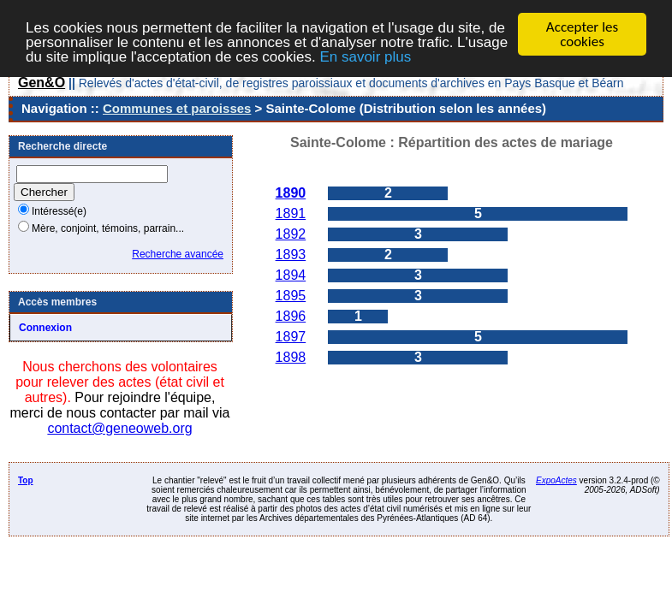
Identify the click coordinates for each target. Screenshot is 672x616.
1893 (291, 255)
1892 (291, 234)
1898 (291, 357)
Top (26, 480)
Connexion (45, 328)
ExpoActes (556, 480)
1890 (291, 193)
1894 (291, 275)
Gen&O (42, 83)
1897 (291, 337)
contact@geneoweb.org (119, 428)
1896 (291, 316)
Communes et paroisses (177, 108)
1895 (291, 296)
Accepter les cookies (582, 34)
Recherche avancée (178, 254)
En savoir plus (365, 56)
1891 (291, 213)
